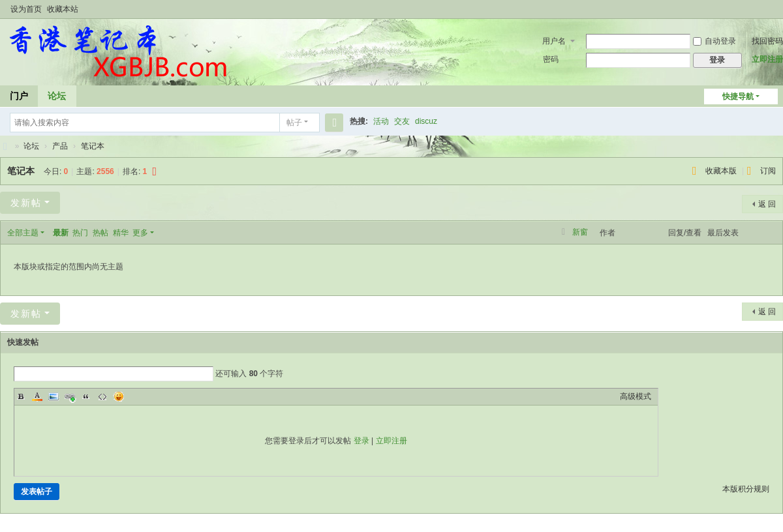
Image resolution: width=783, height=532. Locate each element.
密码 (551, 59)
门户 (19, 96)
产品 (60, 146)
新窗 (580, 232)
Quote (86, 396)
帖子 (294, 123)
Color (37, 396)
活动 (381, 121)
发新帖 (26, 203)
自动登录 (714, 41)
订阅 (768, 171)
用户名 (554, 41)
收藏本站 (63, 9)
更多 (140, 233)
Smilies (119, 396)
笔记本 (93, 146)
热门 (80, 233)
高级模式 (636, 396)
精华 (121, 233)
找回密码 (767, 41)
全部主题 (23, 233)
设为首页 (26, 9)
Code (102, 396)
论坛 (57, 96)
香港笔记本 (5, 146)
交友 (402, 121)
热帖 (100, 233)
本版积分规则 (746, 489)
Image (54, 396)
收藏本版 (722, 171)
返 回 (767, 204)
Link (70, 396)
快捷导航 (738, 96)
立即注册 (767, 59)
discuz (426, 121)
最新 (61, 233)
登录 (361, 441)
